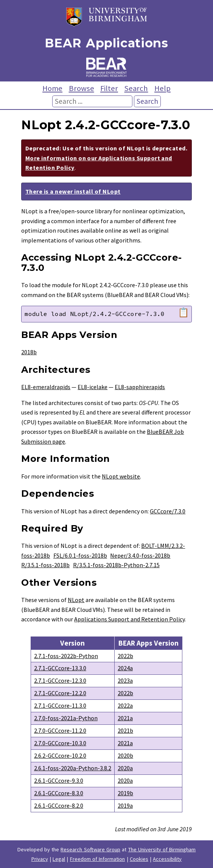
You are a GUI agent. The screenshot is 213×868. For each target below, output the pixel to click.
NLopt (76, 600)
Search (136, 88)
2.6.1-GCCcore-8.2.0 (59, 805)
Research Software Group (90, 849)
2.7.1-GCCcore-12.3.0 (60, 680)
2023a (125, 680)
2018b (29, 352)
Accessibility (167, 859)
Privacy (40, 859)
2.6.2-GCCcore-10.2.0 (60, 755)
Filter (109, 88)
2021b (125, 730)
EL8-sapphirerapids (140, 387)
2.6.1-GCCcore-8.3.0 (59, 793)
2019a (125, 805)
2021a (125, 718)
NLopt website (121, 476)
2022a (125, 705)
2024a (125, 668)
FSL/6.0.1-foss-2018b (80, 555)
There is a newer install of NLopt (73, 191)
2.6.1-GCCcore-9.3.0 (59, 780)
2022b (125, 656)
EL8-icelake (93, 387)
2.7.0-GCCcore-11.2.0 (60, 730)
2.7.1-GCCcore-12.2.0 (60, 693)
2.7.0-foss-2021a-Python (66, 718)
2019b (125, 793)
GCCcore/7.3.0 (168, 511)
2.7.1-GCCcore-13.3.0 (60, 668)
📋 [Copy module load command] (183, 313)
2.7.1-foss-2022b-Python (66, 656)
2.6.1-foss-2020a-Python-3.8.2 (73, 768)
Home (52, 88)
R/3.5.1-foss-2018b (45, 565)
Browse (82, 88)
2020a (125, 768)
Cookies (139, 859)
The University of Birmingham (162, 849)
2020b (125, 755)
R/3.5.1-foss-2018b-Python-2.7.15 (116, 565)
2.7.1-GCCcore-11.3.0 (60, 705)
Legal (59, 859)
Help (162, 88)
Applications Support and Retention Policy (129, 619)
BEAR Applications (106, 43)
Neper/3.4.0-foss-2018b (140, 555)
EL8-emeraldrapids (46, 387)
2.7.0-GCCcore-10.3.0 (60, 743)
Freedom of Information (98, 859)
